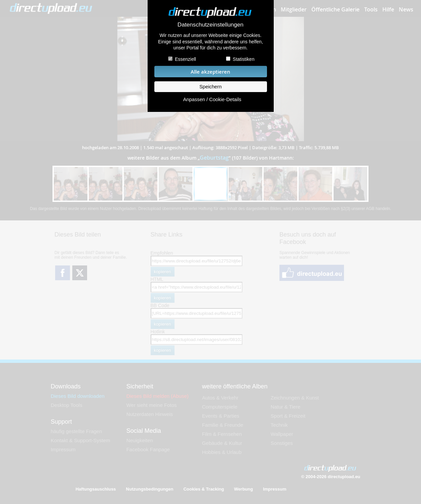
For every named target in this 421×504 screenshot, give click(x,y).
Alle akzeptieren (210, 72)
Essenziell (185, 59)
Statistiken (244, 59)
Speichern (210, 87)
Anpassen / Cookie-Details (212, 99)
